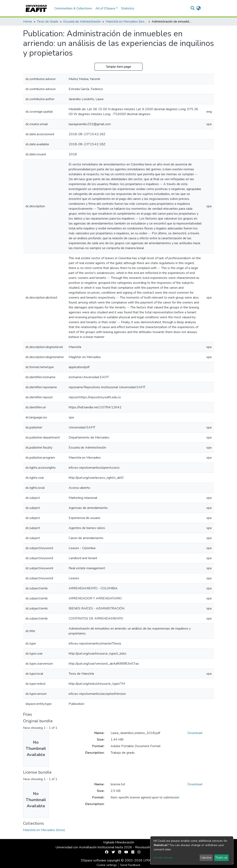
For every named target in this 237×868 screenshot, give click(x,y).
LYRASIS (150, 860)
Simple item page (119, 67)
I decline (206, 858)
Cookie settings (107, 865)
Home (28, 22)
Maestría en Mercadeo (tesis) (126, 22)
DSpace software (94, 860)
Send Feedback (130, 865)
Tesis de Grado (48, 22)
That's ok (221, 858)
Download (195, 733)
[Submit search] (192, 8)
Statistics (128, 8)
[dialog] (192, 850)
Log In (207, 8)
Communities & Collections (73, 8)
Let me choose (163, 858)
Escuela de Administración (82, 22)
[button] (198, 8)
